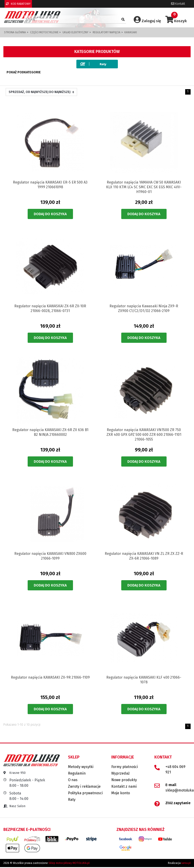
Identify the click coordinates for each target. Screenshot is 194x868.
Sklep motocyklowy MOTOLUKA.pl (69, 863)
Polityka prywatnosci (85, 793)
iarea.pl (186, 863)
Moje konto (121, 793)
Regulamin (77, 773)
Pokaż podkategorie (24, 72)
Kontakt (178, 4)
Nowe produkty (124, 780)
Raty (72, 800)
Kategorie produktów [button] (97, 52)
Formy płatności (125, 767)
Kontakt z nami (124, 786)
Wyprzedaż (120, 773)
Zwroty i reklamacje (84, 786)
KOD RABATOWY (18, 4)
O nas (73, 780)
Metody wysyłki (81, 767)
